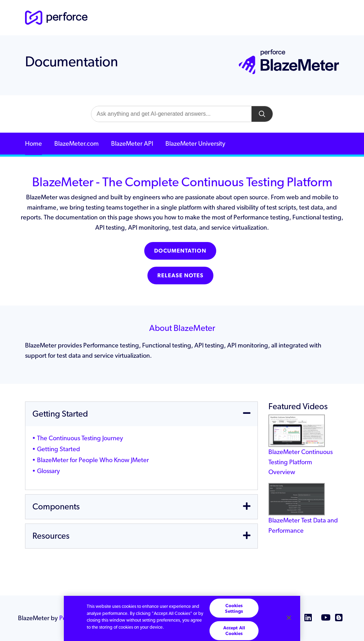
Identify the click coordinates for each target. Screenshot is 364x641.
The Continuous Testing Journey (80, 438)
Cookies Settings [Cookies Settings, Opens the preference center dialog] (234, 608)
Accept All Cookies (234, 631)
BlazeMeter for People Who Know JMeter (93, 460)
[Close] (289, 618)
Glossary (48, 471)
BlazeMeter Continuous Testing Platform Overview (301, 451)
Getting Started (59, 449)
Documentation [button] (180, 251)
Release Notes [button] (180, 275)
